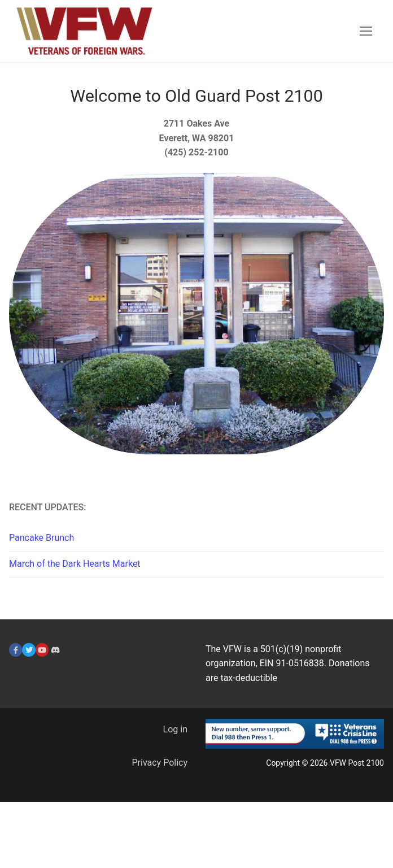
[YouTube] (42, 650)
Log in (175, 729)
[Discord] (55, 650)
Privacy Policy (160, 763)
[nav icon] (366, 31)
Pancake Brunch (42, 538)
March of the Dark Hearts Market (75, 564)
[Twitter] (29, 650)
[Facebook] (16, 650)
